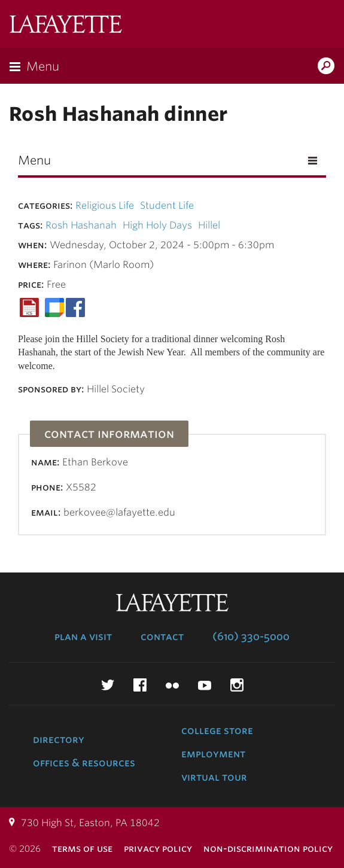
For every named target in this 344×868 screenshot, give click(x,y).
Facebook (140, 685)
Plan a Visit (83, 636)
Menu (43, 66)
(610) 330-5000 (251, 636)
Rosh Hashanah (81, 225)
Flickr (172, 685)
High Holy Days (157, 225)
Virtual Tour (214, 777)
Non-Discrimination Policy (268, 849)
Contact (162, 636)
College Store (217, 730)
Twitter (108, 685)
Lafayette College (66, 25)
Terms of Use (82, 849)
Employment (213, 754)
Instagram (237, 685)
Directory (59, 739)
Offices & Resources (84, 763)
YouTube (205, 685)
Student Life (167, 205)
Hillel (209, 225)
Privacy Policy (158, 849)
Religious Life (105, 205)
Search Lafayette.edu (326, 67)
